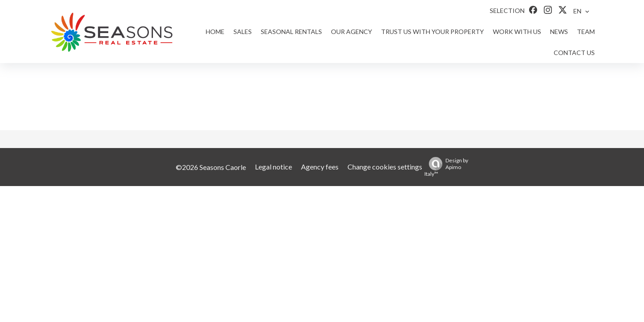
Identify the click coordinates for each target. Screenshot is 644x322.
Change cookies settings (385, 167)
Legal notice (273, 167)
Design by (446, 167)
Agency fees (320, 167)
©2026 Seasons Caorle (211, 167)
